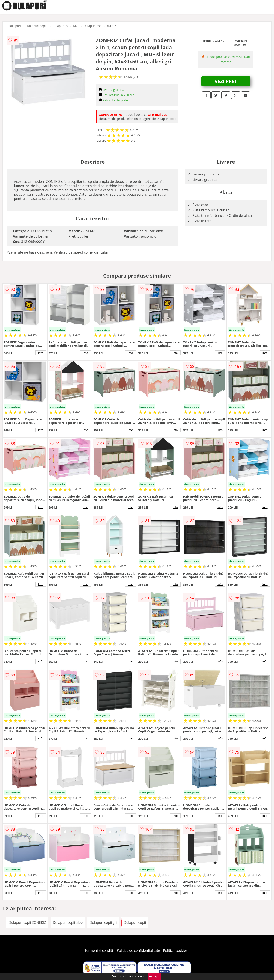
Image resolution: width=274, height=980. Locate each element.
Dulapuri (15, 26)
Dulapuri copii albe (68, 922)
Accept (154, 976)
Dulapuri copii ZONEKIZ (100, 26)
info (41, 353)
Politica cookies (175, 950)
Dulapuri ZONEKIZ (65, 26)
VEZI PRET (226, 81)
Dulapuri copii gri (103, 922)
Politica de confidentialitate (138, 950)
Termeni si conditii (99, 950)
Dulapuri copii (37, 26)
